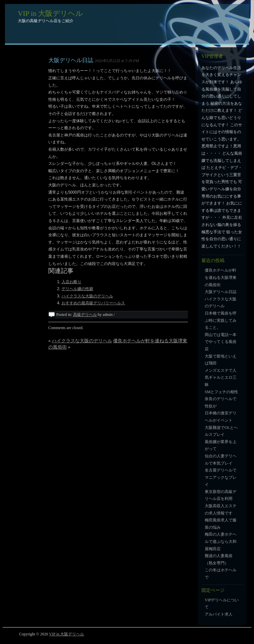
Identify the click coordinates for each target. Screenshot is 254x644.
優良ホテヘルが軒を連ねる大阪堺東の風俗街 (221, 277)
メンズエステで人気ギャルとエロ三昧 (221, 378)
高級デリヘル (85, 315)
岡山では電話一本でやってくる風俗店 (221, 342)
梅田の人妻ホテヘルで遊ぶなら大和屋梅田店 (221, 541)
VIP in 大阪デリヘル (51, 14)
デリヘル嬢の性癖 (77, 289)
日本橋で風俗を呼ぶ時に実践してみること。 (221, 320)
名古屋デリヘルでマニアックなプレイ (221, 477)
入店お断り (71, 282)
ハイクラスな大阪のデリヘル (87, 296)
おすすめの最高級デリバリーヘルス (93, 303)
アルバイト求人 (219, 614)
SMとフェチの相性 (221, 392)
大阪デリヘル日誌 (71, 60)
